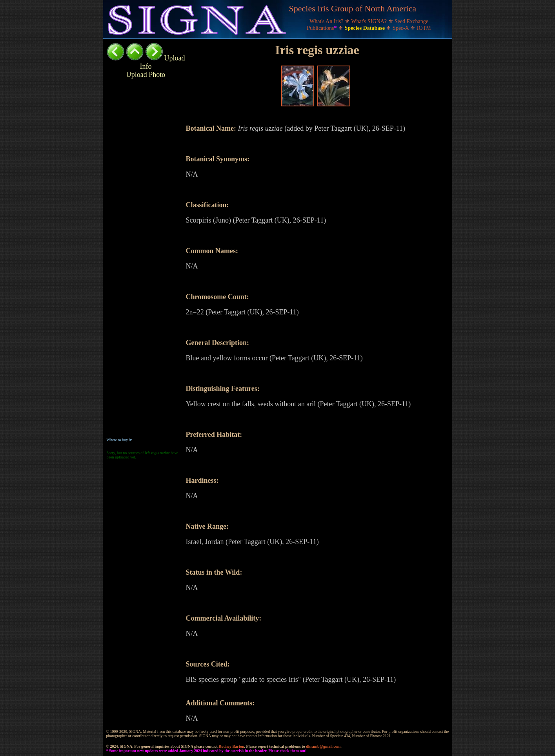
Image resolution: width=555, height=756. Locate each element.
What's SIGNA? (369, 21)
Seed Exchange (411, 21)
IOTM (424, 28)
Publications (322, 28)
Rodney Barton (231, 746)
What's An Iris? (327, 21)
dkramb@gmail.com (323, 746)
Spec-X (402, 28)
